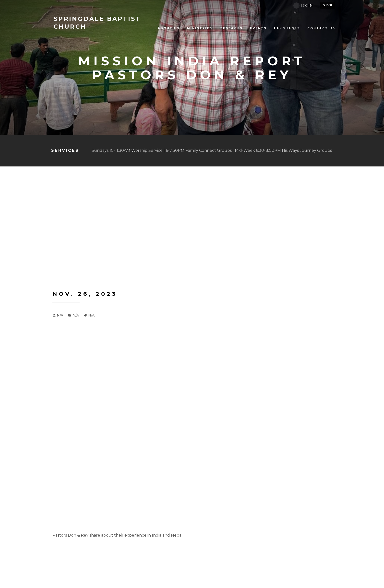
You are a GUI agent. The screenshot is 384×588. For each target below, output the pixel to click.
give (328, 5)
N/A (76, 315)
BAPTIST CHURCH (97, 23)
